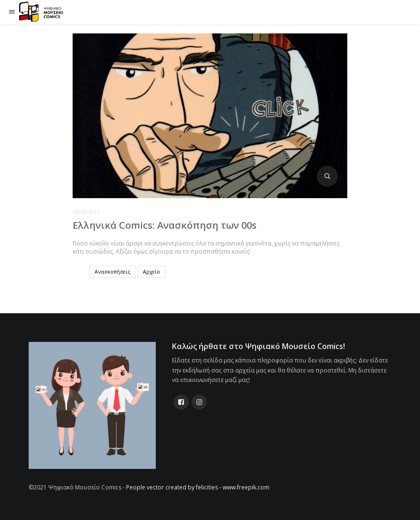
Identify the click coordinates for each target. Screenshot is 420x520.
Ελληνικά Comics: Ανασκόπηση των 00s (165, 225)
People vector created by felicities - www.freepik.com (198, 487)
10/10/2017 (86, 212)
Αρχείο (151, 271)
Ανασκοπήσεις (113, 271)
